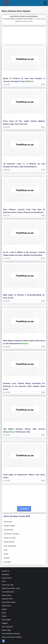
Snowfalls (7, 562)
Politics (4, 609)
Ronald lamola (9, 542)
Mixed (4, 613)
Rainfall (7, 558)
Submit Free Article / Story (11, 588)
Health (4, 616)
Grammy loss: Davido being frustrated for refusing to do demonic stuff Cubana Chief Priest (24, 386)
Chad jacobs (8, 530)
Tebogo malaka (9, 526)
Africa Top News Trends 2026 (17, 516)
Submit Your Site (8, 585)
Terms (4, 581)
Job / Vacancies (7, 627)
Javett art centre (10, 538)
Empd (6, 554)
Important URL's (7, 599)
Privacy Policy (7, 578)
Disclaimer (5, 574)
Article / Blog (6, 630)
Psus (6, 550)
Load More (24, 509)
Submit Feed (6, 606)
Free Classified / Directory (11, 634)
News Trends (6, 595)
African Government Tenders (12, 637)
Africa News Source (9, 602)
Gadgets (5, 623)
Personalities (6, 620)
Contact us (6, 571)
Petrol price (8, 522)
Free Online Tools (8, 592)
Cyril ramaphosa (10, 546)
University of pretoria (11, 534)
